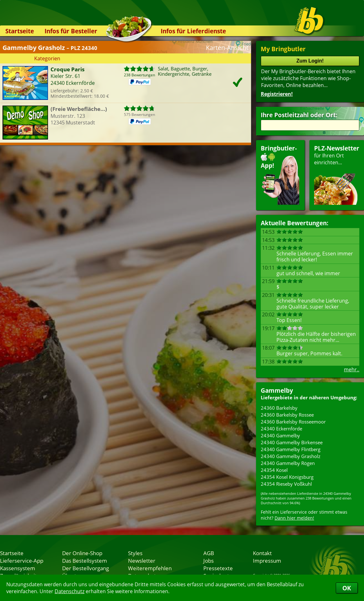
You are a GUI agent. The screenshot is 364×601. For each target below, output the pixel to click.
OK (347, 588)
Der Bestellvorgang (86, 568)
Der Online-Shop (82, 553)
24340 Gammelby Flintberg (291, 449)
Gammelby (277, 390)
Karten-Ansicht (227, 48)
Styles (135, 553)
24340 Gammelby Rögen (288, 463)
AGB (209, 553)
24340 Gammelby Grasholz (291, 456)
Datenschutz (70, 591)
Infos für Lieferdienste (193, 31)
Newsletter (142, 560)
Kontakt (262, 553)
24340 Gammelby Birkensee (292, 442)
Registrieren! (277, 94)
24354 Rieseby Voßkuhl (286, 484)
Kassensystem (18, 568)
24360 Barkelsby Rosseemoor (293, 422)
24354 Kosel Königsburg (287, 477)
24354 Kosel (274, 470)
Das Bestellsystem (85, 560)
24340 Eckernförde (281, 429)
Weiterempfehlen (150, 568)
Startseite (20, 31)
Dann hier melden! (294, 518)
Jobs (209, 560)
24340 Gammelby (280, 435)
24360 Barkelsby (279, 408)
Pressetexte (218, 568)
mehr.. (352, 369)
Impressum (267, 560)
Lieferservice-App (22, 560)
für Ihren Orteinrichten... (337, 175)
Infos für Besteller (71, 31)
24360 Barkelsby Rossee (287, 415)
